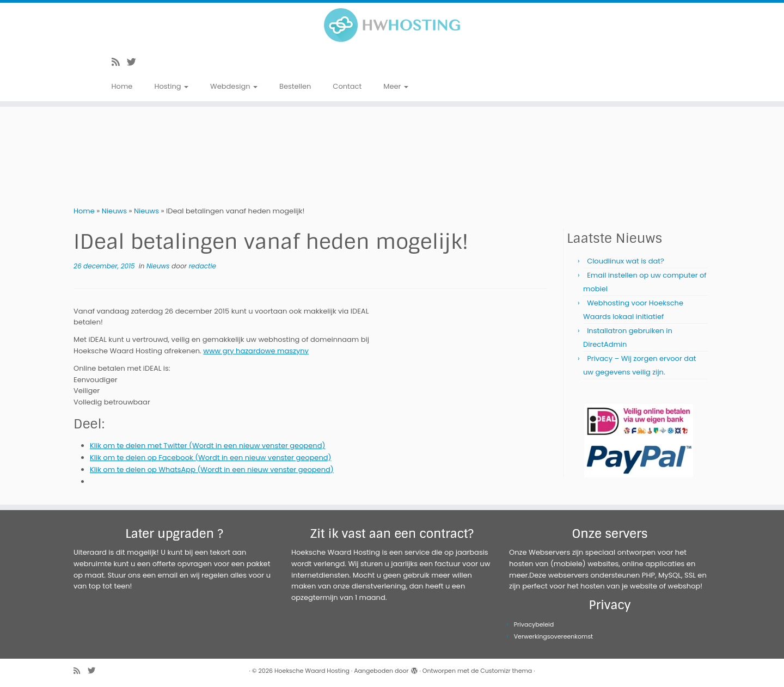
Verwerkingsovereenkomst (554, 636)
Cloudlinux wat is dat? (626, 261)
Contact (347, 86)
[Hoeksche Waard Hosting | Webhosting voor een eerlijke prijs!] (392, 25)
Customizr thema (506, 671)
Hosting (171, 86)
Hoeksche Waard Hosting (312, 671)
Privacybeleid (534, 624)
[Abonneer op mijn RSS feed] (119, 62)
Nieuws (114, 211)
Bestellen (295, 86)
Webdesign (234, 86)
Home (122, 86)
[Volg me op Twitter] (135, 62)
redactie (203, 266)
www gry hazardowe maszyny (256, 351)
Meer (396, 86)
